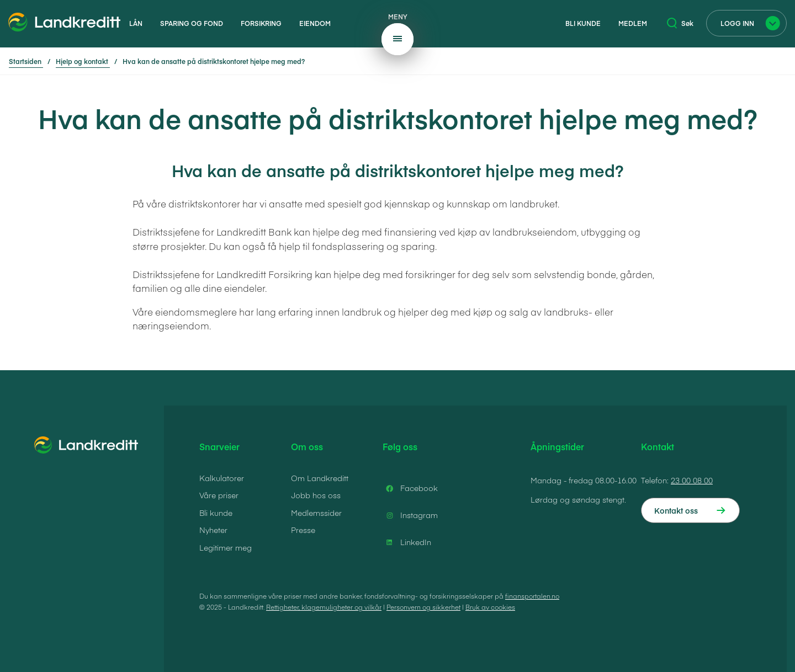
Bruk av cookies (490, 607)
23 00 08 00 (692, 480)
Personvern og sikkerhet (423, 607)
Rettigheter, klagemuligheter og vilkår (324, 607)
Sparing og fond (192, 23)
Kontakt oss (676, 510)
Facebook (410, 488)
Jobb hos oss (316, 495)
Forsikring (261, 23)
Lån (136, 23)
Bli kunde (583, 23)
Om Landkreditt (320, 478)
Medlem (633, 23)
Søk (680, 23)
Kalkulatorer (222, 478)
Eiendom (315, 23)
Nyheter (213, 530)
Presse (303, 530)
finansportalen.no (532, 596)
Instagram (410, 515)
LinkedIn (407, 542)
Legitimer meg (226, 547)
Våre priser (219, 495)
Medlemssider (316, 513)
